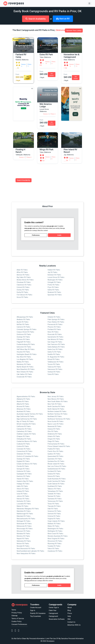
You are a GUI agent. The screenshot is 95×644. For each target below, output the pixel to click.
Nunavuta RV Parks (54, 426)
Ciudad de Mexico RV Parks (27, 441)
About (70, 608)
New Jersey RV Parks (56, 397)
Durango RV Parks (23, 337)
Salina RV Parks (53, 290)
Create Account (36, 608)
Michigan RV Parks (24, 521)
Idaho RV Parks (22, 486)
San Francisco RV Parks (56, 344)
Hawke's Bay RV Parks (25, 481)
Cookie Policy (17, 621)
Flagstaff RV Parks (24, 342)
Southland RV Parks (55, 486)
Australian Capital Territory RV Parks (30, 414)
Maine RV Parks (22, 506)
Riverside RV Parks (55, 334)
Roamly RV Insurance (38, 613)
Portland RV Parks (54, 329)
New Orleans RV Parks (25, 372)
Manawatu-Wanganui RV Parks (28, 509)
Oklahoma (60, 30)
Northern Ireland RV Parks (57, 411)
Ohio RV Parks (53, 431)
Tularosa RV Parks (54, 367)
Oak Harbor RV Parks (24, 374)
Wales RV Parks (53, 526)
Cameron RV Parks (23, 327)
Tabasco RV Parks (54, 489)
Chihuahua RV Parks (24, 439)
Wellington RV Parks (55, 531)
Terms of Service (18, 619)
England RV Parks (23, 461)
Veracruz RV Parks (54, 511)
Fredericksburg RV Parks (26, 344)
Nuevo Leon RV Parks (55, 424)
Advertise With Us (74, 625)
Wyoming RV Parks (54, 544)
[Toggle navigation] (89, 3)
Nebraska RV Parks (24, 541)
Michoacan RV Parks (24, 524)
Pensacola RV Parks (55, 324)
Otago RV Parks (53, 441)
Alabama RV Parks (23, 399)
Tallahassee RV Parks (55, 362)
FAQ (69, 619)
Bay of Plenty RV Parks (25, 421)
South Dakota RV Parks (56, 484)
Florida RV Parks (23, 466)
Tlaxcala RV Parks (54, 506)
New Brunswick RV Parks (26, 549)
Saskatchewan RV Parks (56, 469)
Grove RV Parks (22, 297)
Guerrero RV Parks (23, 476)
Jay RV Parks (52, 272)
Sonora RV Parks (54, 476)
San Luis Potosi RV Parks (57, 466)
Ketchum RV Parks (54, 275)
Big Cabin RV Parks (24, 277)
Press (70, 613)
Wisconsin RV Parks (55, 541)
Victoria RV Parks (54, 516)
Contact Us (71, 622)
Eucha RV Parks (22, 292)
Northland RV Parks (55, 416)
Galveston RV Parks (24, 347)
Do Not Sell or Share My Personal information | (28, 639)
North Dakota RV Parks (56, 409)
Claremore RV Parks (24, 285)
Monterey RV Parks (24, 364)
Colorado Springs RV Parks (27, 329)
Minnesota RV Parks (24, 526)
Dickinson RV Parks (24, 334)
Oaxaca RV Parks (54, 429)
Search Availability (36, 19)
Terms (14, 610)
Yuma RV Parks (53, 374)
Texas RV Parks (53, 504)
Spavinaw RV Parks (55, 295)
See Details (28, 78)
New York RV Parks (55, 404)
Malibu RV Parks (23, 362)
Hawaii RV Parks (23, 479)
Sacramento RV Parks (55, 337)
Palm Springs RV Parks (56, 319)
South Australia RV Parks (57, 479)
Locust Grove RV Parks (56, 277)
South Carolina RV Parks (56, 481)
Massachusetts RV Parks (26, 519)
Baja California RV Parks (25, 416)
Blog (69, 610)
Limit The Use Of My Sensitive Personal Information (65, 639)
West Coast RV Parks (55, 534)
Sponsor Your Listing (74, 30)
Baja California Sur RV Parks (27, 419)
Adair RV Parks (22, 270)
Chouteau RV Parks (24, 282)
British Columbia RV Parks (26, 424)
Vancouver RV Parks (55, 369)
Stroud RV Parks (54, 359)
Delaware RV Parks (24, 454)
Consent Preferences (19, 624)
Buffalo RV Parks (23, 324)
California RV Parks (24, 426)
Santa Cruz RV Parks (55, 349)
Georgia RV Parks (23, 469)
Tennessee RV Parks (55, 501)
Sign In (33, 610)
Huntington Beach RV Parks (27, 354)
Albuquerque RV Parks (25, 317)
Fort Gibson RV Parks (24, 295)
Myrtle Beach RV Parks (25, 367)
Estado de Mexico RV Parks (27, 464)
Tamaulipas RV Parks (55, 491)
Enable (59, 235)
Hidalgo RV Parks (23, 484)
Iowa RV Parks (22, 494)
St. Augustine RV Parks (56, 357)
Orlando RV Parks (54, 317)
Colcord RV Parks (23, 287)
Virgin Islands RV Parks (56, 521)
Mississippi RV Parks (25, 529)
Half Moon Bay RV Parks (26, 349)
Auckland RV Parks (24, 411)
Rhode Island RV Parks (56, 464)
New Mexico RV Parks (56, 399)
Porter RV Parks (53, 285)
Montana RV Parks (23, 534)
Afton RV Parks (22, 272)
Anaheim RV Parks (23, 319)
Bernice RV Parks (23, 275)
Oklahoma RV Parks (55, 434)
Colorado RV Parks (24, 449)
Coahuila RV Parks (23, 444)
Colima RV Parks (23, 446)
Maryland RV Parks (24, 516)
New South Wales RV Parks (58, 401)
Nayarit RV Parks (23, 539)
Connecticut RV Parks (25, 451)
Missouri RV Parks (23, 531)
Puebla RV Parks (54, 449)
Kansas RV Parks (23, 499)
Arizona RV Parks (23, 406)
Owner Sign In (54, 608)
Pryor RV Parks (53, 287)
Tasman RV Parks (54, 496)
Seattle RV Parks (54, 354)
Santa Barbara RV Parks (56, 347)
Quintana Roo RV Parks (56, 461)
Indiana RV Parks (23, 491)
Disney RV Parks (23, 290)
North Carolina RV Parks (56, 406)
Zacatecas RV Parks (55, 551)
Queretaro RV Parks (55, 459)
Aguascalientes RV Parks (26, 397)
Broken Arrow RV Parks (25, 280)
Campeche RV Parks (24, 429)
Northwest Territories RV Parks (59, 419)
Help (69, 616)
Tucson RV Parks (54, 364)
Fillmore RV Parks (23, 339)
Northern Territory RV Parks (57, 414)
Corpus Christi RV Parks (25, 332)
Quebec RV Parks (54, 454)
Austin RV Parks (23, 322)
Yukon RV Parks (53, 549)
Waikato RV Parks (54, 524)
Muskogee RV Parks (55, 280)
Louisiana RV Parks (24, 504)
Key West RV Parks (24, 357)
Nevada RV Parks (23, 546)
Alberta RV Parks (23, 404)
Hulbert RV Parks (54, 270)
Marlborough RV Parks (25, 514)
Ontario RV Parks (54, 436)
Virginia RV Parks (54, 519)
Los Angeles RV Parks (25, 359)
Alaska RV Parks (23, 401)
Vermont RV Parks (54, 514)
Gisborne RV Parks (24, 471)
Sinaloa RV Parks (54, 474)
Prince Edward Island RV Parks (59, 446)
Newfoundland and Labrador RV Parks (30, 551)
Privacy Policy (17, 613)
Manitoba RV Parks (24, 511)
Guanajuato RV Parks (24, 474)
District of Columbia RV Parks (27, 456)
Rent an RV (63, 19)
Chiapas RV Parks (23, 436)
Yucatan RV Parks (54, 546)
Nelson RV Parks (23, 544)
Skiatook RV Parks (54, 292)
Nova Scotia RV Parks (55, 421)
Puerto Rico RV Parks (55, 451)
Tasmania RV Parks (55, 499)
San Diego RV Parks (55, 342)
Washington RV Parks (55, 529)
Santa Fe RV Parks (54, 352)
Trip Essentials (36, 616)
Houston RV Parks (23, 352)
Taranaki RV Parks (54, 494)
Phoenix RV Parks (54, 327)
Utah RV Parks (53, 509)
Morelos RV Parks (23, 536)
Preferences (36, 235)
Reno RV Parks (53, 332)
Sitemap (15, 616)
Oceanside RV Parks (24, 377)
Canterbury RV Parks (24, 431)
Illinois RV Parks (23, 489)
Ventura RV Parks (54, 372)
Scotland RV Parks (54, 471)
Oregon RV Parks (54, 439)
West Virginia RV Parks (56, 539)
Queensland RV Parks (55, 456)
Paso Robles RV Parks (56, 322)
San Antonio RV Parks (55, 339)
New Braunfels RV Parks (26, 369)
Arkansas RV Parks (24, 409)
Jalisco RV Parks (23, 496)
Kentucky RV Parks (24, 501)
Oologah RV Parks (54, 282)
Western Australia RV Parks (58, 536)
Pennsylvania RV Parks (56, 444)
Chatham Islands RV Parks (26, 434)
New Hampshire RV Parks (26, 554)
